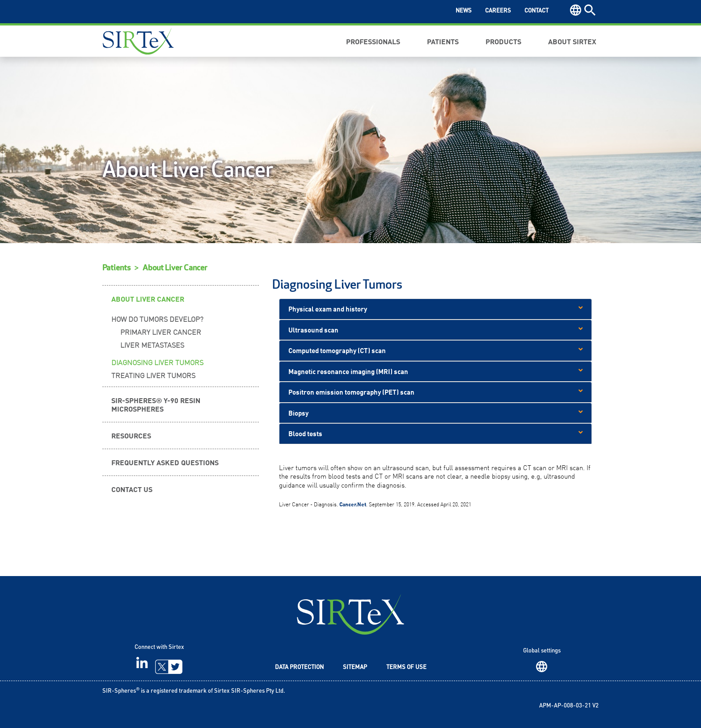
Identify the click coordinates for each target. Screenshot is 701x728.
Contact (536, 11)
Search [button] (590, 10)
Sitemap (355, 667)
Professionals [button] (373, 41)
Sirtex (138, 41)
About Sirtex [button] (572, 41)
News (464, 11)
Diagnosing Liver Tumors (157, 362)
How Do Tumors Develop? (157, 319)
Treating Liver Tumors (153, 375)
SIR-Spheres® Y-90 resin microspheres (156, 404)
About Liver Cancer (175, 268)
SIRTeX (350, 614)
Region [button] (576, 10)
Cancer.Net (353, 504)
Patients (116, 268)
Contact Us (132, 489)
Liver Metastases (152, 345)
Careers (498, 11)
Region (542, 667)
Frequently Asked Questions (165, 462)
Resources (131, 435)
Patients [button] (443, 41)
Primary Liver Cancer (161, 332)
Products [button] (503, 41)
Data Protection (299, 667)
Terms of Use (406, 667)
